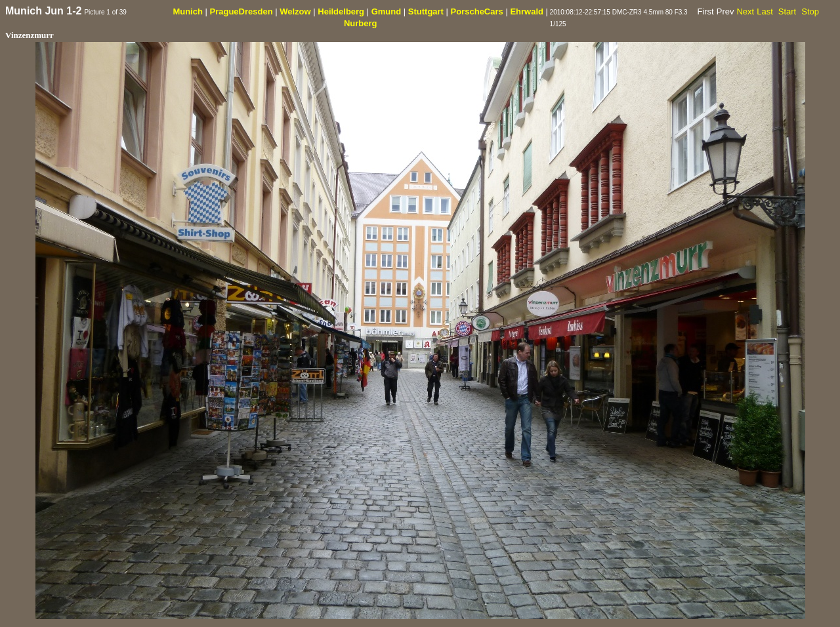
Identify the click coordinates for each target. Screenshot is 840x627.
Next (745, 11)
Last (765, 11)
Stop (810, 11)
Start (787, 11)
